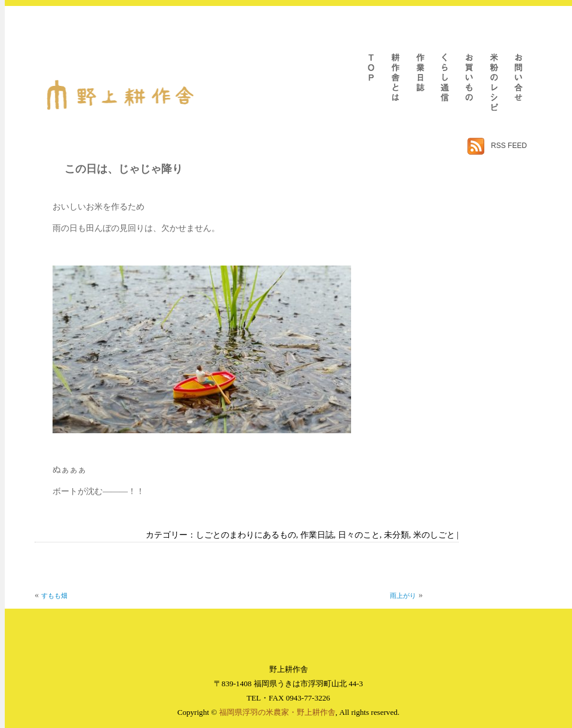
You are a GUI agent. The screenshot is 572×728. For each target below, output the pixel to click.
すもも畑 (54, 596)
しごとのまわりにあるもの (246, 535)
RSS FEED (509, 146)
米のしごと (434, 535)
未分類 (396, 535)
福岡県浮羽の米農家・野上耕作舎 (277, 712)
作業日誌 (317, 535)
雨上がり (403, 596)
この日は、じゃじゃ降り (124, 169)
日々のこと (359, 535)
